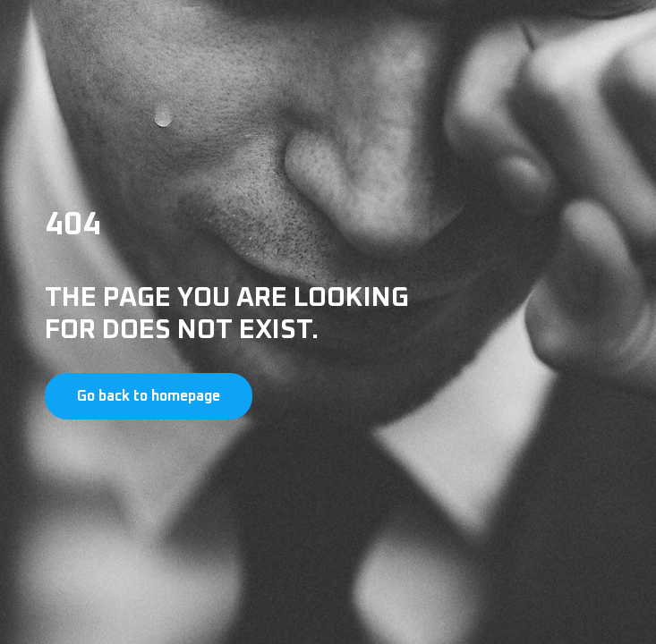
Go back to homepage (149, 396)
